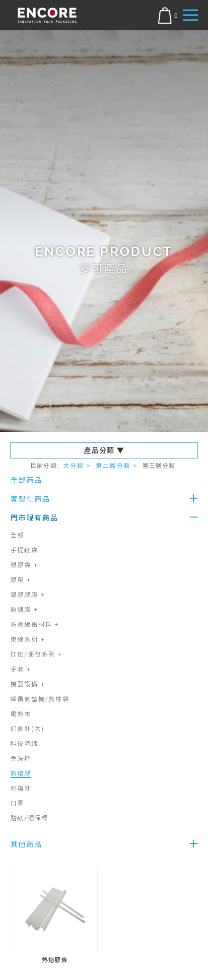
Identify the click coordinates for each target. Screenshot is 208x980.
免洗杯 (21, 758)
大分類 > (77, 465)
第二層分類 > (117, 465)
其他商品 (26, 844)
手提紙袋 (24, 550)
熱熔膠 (21, 773)
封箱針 (21, 788)
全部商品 (26, 480)
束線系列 (28, 639)
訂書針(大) (27, 728)
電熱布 (21, 713)
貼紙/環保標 (30, 817)
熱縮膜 (24, 609)
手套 (21, 669)
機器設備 (28, 684)
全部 (17, 535)
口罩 (17, 803)
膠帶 (21, 579)
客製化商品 (30, 498)
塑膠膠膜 (28, 594)
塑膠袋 (24, 564)
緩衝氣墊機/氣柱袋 (40, 698)
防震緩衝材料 (35, 624)
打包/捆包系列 (36, 654)
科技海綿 (24, 743)
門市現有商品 (34, 517)
